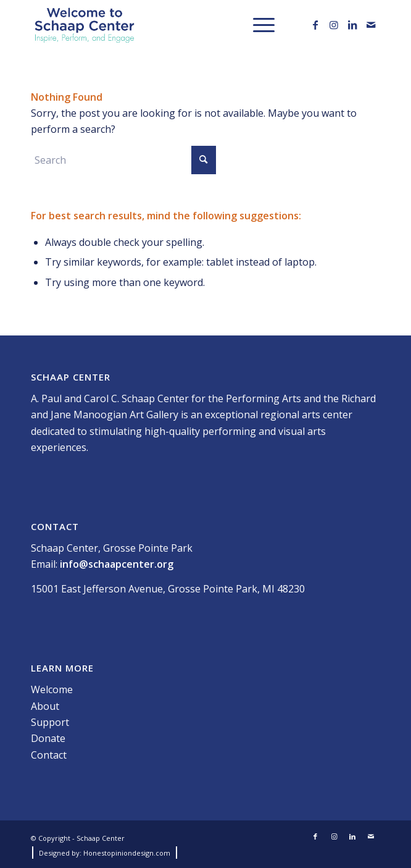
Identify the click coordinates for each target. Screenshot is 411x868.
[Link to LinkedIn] (352, 25)
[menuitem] (258, 25)
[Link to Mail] (371, 25)
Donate (48, 738)
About (45, 706)
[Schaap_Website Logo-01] (171, 25)
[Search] (123, 160)
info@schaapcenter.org (117, 564)
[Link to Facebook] (315, 25)
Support (50, 722)
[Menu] (258, 25)
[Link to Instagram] (334, 25)
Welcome (52, 689)
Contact (49, 755)
